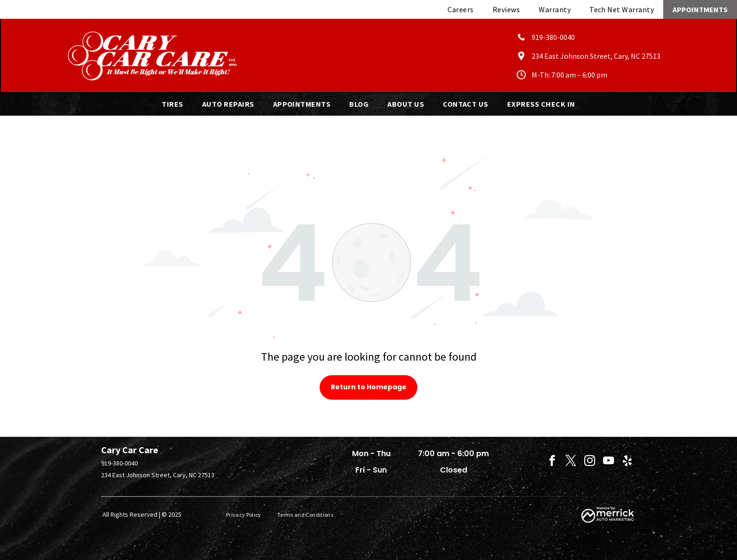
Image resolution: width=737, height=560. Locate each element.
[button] (172, 104)
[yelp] (627, 462)
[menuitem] (460, 9)
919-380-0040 (119, 463)
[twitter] (571, 462)
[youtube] (608, 462)
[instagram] (590, 462)
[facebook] (552, 462)
